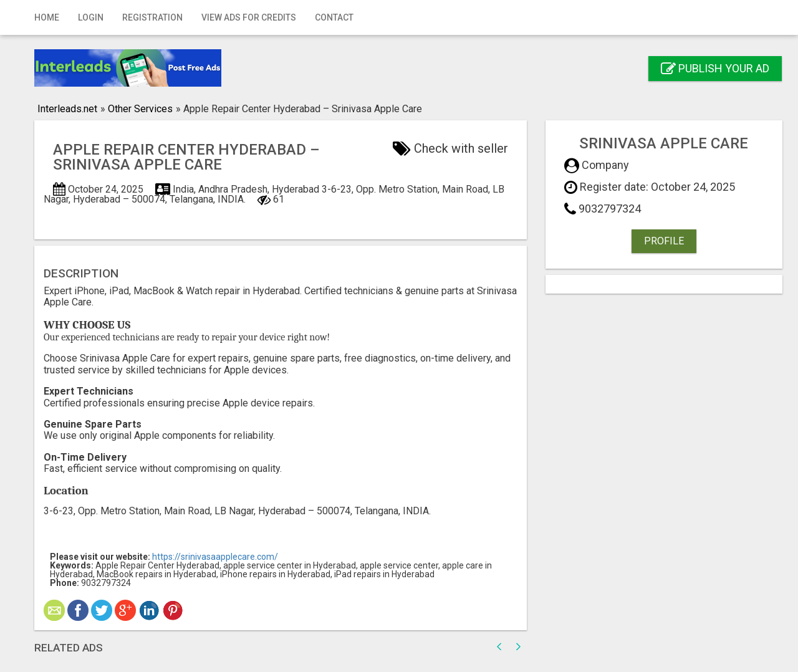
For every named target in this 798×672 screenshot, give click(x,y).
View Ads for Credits (249, 17)
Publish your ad (715, 68)
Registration (152, 17)
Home (47, 17)
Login (91, 17)
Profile (664, 241)
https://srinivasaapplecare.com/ (215, 557)
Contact (334, 17)
